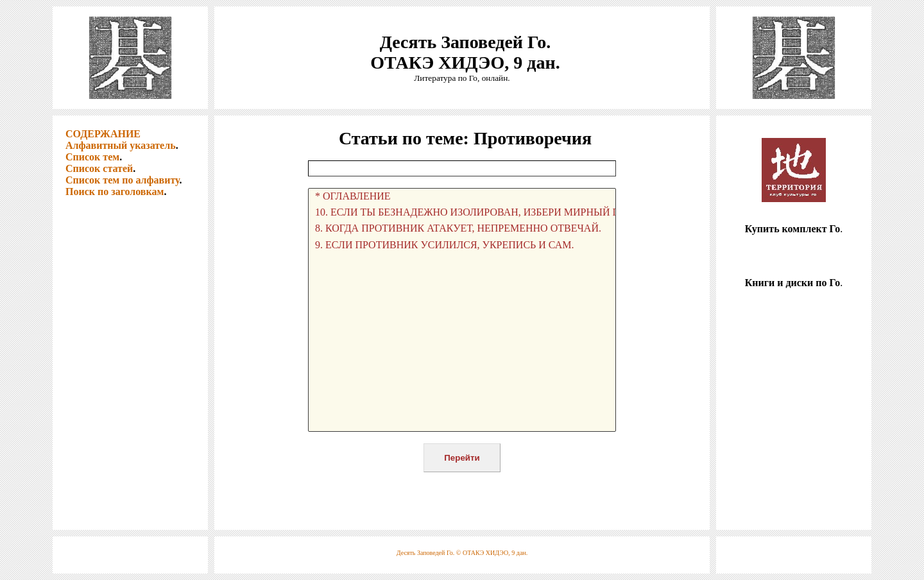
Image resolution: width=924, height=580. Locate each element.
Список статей (99, 168)
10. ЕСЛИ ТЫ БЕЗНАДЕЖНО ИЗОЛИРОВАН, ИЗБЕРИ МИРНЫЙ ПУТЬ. (462, 213)
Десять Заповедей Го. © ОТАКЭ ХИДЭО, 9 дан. (462, 553)
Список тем (92, 157)
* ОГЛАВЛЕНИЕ (462, 197)
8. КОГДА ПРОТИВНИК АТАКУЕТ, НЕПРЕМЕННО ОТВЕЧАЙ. (462, 229)
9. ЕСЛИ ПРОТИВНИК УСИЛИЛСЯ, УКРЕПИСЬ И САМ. (462, 245)
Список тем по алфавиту (122, 180)
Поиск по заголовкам (115, 192)
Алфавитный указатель (121, 145)
